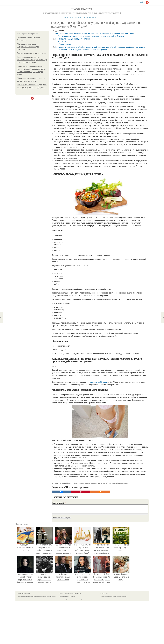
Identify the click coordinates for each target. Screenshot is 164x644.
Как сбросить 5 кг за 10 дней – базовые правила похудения (82, 50)
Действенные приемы (122, 483)
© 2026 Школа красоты (24, 594)
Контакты (61, 594)
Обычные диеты (64, 44)
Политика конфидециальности (67, 596)
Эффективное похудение (72, 483)
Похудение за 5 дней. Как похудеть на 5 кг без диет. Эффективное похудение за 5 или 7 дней (95, 33)
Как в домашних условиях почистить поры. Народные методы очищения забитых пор (32, 60)
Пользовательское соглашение (73, 594)
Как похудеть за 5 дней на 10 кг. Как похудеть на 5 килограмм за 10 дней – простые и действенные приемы (100, 47)
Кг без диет (61, 483)
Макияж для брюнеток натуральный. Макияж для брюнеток (28, 47)
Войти (142, 2)
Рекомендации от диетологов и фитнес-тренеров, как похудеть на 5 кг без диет (91, 36)
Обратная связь (105, 594)
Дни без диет (102, 483)
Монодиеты (62, 42)
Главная (69, 17)
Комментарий (59, 503)
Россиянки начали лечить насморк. (32, 53)
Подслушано (90, 17)
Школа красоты (82, 9)
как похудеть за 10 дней (97, 382)
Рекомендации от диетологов (89, 483)
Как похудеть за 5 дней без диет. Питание (73, 39)
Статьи (78, 17)
